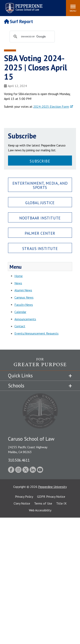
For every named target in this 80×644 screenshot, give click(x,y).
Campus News (24, 297)
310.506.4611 (19, 460)
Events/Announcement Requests (36, 333)
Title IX (61, 503)
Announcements (25, 319)
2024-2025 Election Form (51, 106)
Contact (20, 326)
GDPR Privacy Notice (51, 497)
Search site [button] (8, 6)
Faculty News (24, 305)
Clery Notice (22, 503)
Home (19, 276)
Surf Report (18, 21)
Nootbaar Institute (40, 218)
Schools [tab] (16, 386)
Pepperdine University (52, 487)
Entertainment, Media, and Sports (40, 185)
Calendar (20, 312)
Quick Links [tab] (20, 376)
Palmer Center (40, 233)
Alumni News (23, 290)
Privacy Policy (24, 497)
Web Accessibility (40, 510)
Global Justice (40, 203)
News (18, 283)
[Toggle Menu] (73, 8)
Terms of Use (43, 503)
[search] (36, 37)
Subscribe (40, 161)
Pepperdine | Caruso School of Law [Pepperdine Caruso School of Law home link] (23, 6)
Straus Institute (40, 248)
